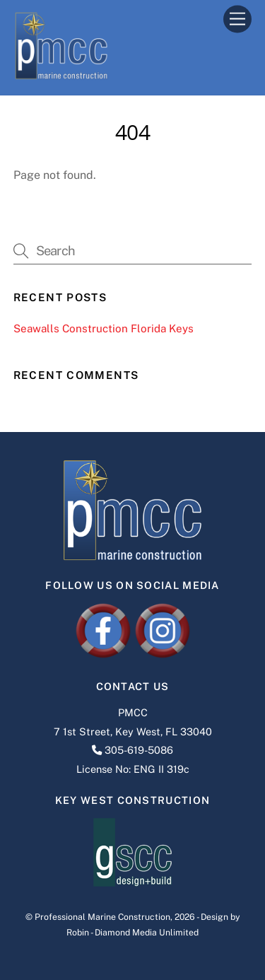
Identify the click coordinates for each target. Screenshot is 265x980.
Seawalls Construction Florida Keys (104, 328)
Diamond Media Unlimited (147, 932)
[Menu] (237, 19)
